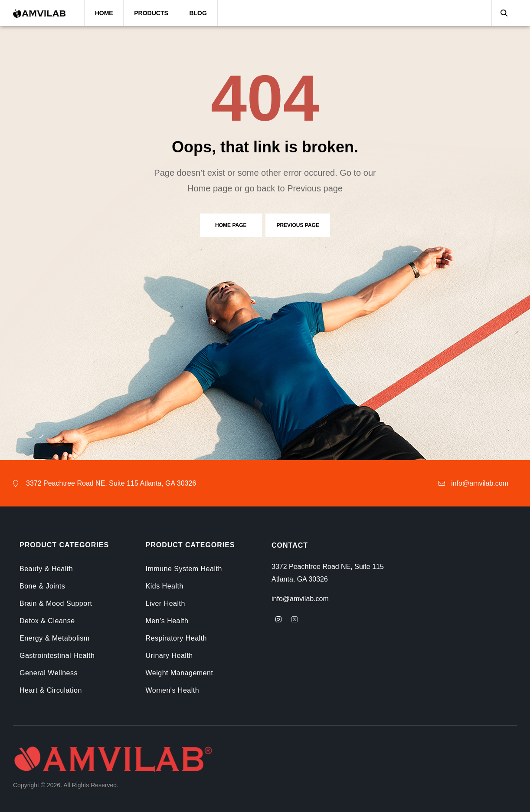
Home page (231, 225)
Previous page (298, 225)
